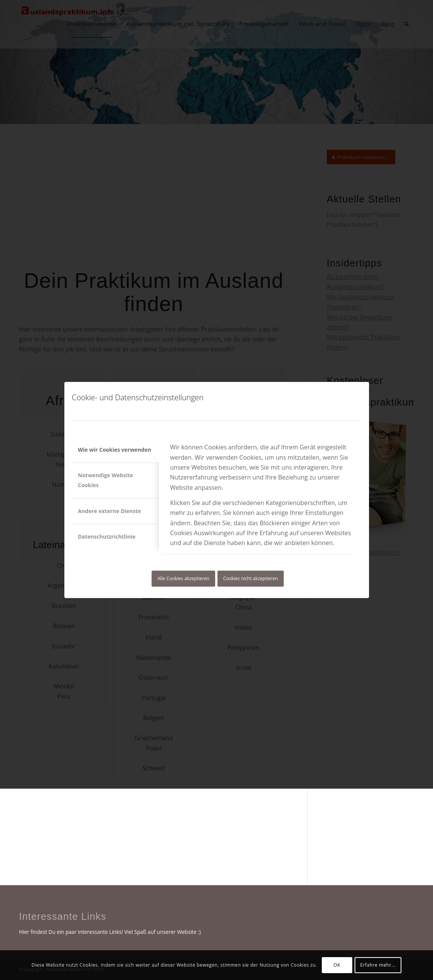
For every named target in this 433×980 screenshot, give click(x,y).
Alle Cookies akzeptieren (183, 578)
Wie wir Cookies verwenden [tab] (115, 450)
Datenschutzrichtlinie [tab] (107, 537)
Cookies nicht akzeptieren (251, 578)
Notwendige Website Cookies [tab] (106, 480)
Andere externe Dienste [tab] (110, 511)
